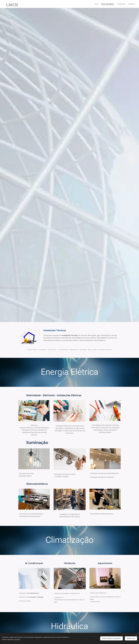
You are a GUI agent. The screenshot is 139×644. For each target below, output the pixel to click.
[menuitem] (96, 4)
